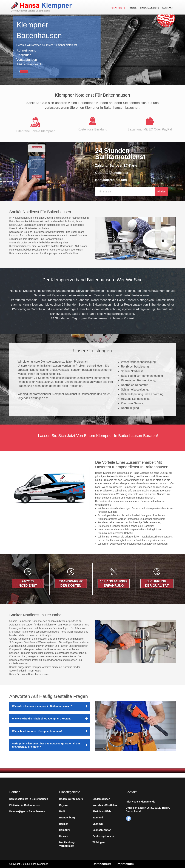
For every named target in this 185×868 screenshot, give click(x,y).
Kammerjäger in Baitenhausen (27, 811)
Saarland (98, 818)
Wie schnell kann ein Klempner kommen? (37, 731)
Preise (133, 8)
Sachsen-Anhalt (102, 830)
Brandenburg (67, 818)
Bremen (64, 824)
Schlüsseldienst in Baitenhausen (29, 799)
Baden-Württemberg (71, 799)
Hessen (64, 836)
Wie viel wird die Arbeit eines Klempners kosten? (42, 719)
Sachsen (98, 824)
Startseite (118, 8)
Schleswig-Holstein (104, 836)
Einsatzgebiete (150, 8)
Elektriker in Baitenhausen (25, 805)
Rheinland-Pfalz (102, 811)
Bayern (63, 805)
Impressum (125, 864)
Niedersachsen (101, 799)
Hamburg (65, 830)
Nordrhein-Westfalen (105, 805)
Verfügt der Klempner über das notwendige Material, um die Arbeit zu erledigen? (46, 745)
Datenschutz (102, 864)
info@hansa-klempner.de (141, 802)
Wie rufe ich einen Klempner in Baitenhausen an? (42, 706)
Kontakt (168, 8)
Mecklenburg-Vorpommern (67, 844)
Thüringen (99, 842)
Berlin (63, 811)
